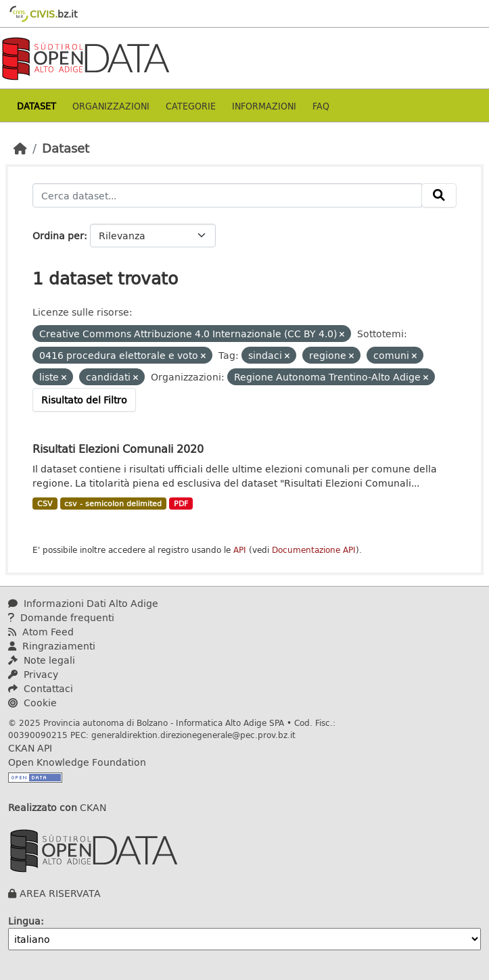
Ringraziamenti (52, 646)
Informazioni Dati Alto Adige (83, 603)
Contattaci (41, 688)
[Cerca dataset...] (227, 195)
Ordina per (58, 236)
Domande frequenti (61, 617)
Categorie (191, 106)
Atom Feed (41, 632)
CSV (45, 504)
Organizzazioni (111, 106)
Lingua (24, 921)
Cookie (32, 703)
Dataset (37, 106)
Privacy (33, 674)
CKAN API (30, 748)
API (240, 550)
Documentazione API (314, 550)
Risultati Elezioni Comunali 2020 (118, 448)
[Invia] (439, 195)
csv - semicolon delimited (113, 504)
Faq (321, 106)
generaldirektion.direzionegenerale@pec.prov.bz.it (193, 735)
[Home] (20, 148)
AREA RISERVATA (60, 893)
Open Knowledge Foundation (77, 762)
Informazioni (264, 106)
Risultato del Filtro (84, 400)
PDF (181, 504)
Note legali (42, 660)
